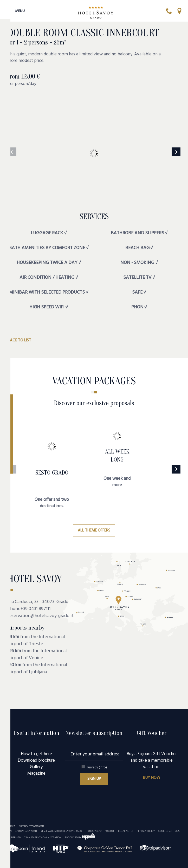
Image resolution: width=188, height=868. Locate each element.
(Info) (103, 767)
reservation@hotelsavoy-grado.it (41, 616)
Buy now (152, 778)
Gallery (36, 767)
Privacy (97, 767)
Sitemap (16, 838)
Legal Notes (126, 831)
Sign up (94, 779)
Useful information (36, 733)
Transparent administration (43, 838)
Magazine (36, 773)
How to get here (36, 754)
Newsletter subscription (94, 733)
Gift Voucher (152, 733)
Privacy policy (146, 831)
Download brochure (36, 760)
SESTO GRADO (52, 473)
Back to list (19, 340)
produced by (80, 838)
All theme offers (94, 530)
